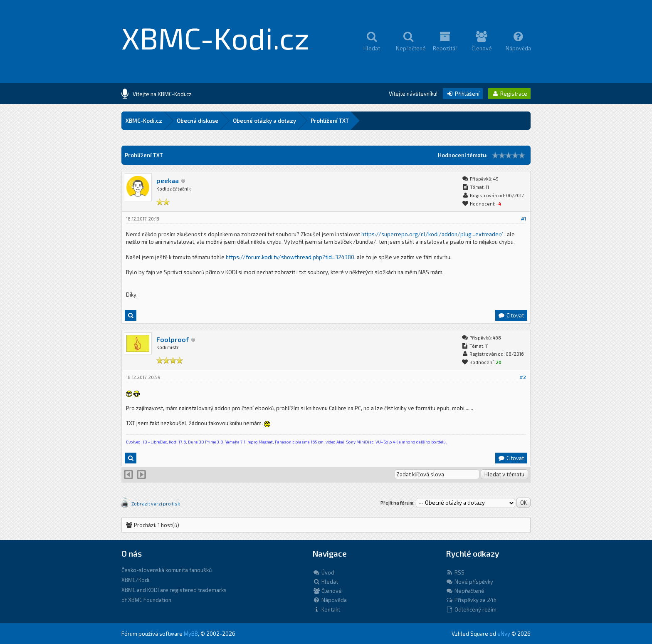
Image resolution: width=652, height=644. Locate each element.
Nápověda (330, 600)
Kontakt (326, 609)
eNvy (504, 634)
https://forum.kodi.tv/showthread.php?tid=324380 (290, 257)
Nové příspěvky (469, 582)
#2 (523, 377)
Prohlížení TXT (330, 121)
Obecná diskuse (198, 121)
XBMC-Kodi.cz (216, 37)
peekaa (168, 180)
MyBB (191, 634)
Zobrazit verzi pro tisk (156, 504)
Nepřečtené (465, 591)
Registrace (509, 94)
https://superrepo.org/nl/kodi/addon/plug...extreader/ (432, 234)
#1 (524, 219)
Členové (327, 591)
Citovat (511, 315)
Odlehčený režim (471, 609)
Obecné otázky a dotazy (264, 121)
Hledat (325, 582)
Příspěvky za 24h (471, 600)
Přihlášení (463, 94)
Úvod (324, 572)
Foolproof (173, 339)
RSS (455, 572)
